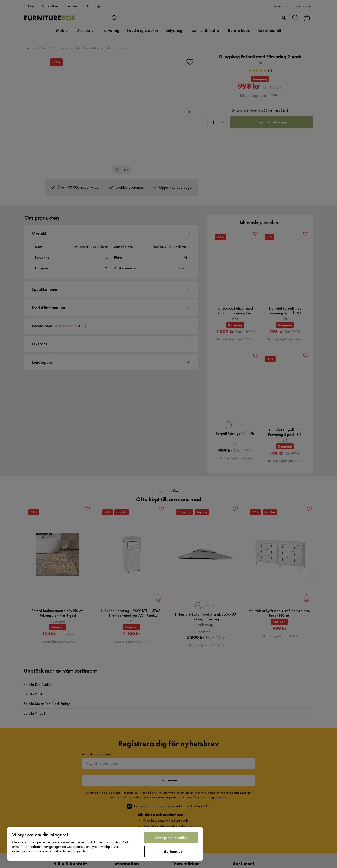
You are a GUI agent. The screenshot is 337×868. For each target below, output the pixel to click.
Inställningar (171, 851)
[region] (105, 844)
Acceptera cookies (171, 837)
